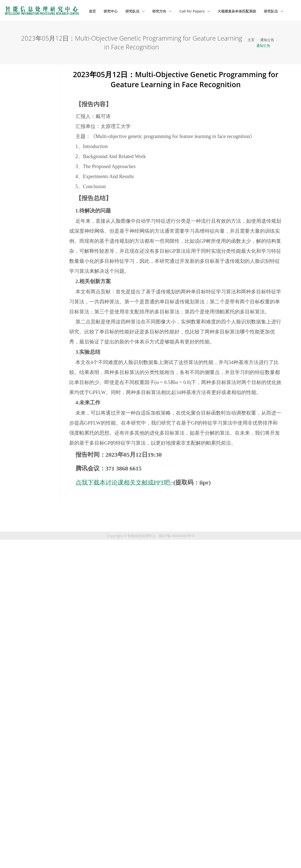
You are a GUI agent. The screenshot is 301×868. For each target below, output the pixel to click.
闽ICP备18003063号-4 (177, 536)
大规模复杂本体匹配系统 (237, 11)
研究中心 (111, 11)
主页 (251, 40)
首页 (92, 11)
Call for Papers (193, 11)
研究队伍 (133, 11)
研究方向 (160, 11)
